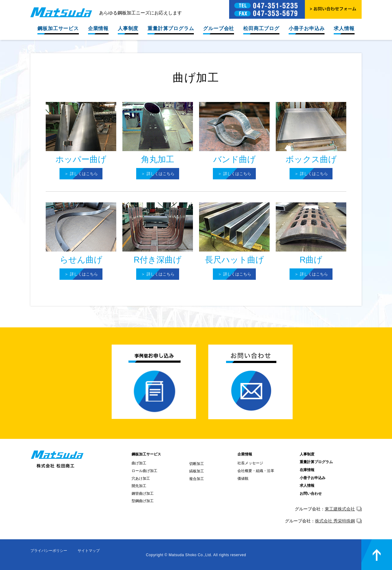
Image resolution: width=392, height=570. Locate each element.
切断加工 (197, 464)
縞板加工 (197, 471)
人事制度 (128, 28)
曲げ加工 (139, 463)
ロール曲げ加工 (144, 471)
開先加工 (139, 486)
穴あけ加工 (141, 478)
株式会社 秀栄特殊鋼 (338, 521)
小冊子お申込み (307, 28)
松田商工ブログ (261, 28)
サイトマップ (89, 551)
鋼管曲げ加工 (143, 494)
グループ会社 (219, 28)
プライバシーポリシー (49, 551)
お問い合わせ (311, 494)
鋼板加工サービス (58, 28)
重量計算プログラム (171, 28)
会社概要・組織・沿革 (256, 471)
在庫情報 (307, 470)
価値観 (243, 478)
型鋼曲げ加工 (143, 501)
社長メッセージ (250, 463)
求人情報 (344, 28)
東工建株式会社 (343, 509)
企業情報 (98, 28)
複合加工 (197, 479)
